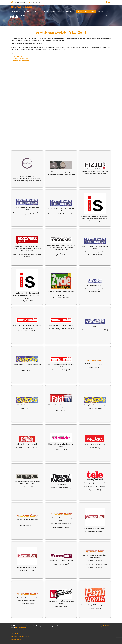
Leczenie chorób (68, 11)
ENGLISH (23, 15)
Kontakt (15, 15)
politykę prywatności (20, 628)
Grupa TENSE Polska (105, 626)
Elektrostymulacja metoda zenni (20, 636)
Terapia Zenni (16, 11)
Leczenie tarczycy (16, 640)
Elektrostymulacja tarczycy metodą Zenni (46, 11)
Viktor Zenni (15, 633)
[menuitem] (16, 11)
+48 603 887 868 (36, 2)
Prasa (93, 11)
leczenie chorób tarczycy (21, 59)
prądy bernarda (18, 56)
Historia (26, 11)
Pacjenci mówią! (82, 11)
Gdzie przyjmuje (103, 11)
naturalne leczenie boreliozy (21, 61)
